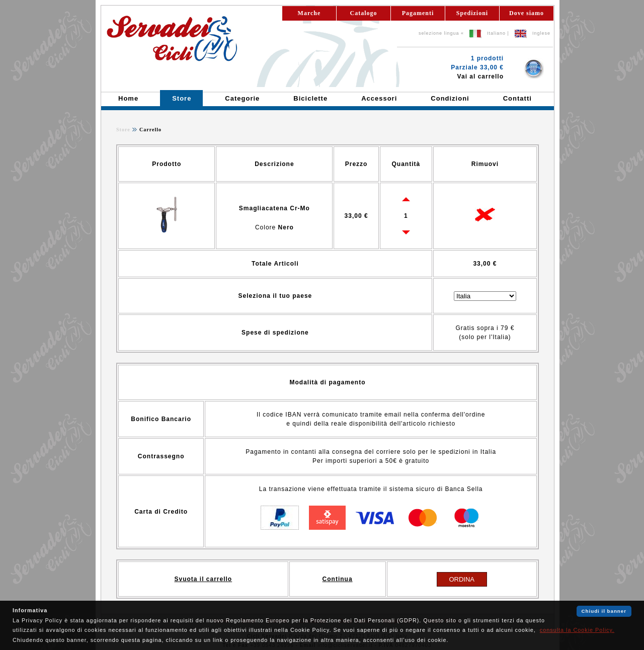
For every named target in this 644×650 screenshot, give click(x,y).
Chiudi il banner (604, 611)
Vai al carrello (480, 76)
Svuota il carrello (203, 579)
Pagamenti (418, 13)
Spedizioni (472, 13)
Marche (309, 13)
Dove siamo (527, 13)
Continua (338, 579)
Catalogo (364, 13)
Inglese (541, 33)
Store (123, 130)
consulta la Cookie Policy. (577, 630)
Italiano (496, 33)
